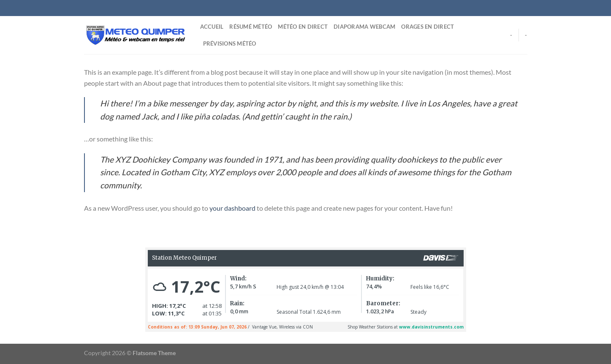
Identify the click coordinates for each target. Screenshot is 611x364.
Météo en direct (303, 27)
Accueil (212, 27)
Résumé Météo (251, 27)
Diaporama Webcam (364, 27)
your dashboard (232, 208)
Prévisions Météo (230, 43)
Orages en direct (428, 27)
